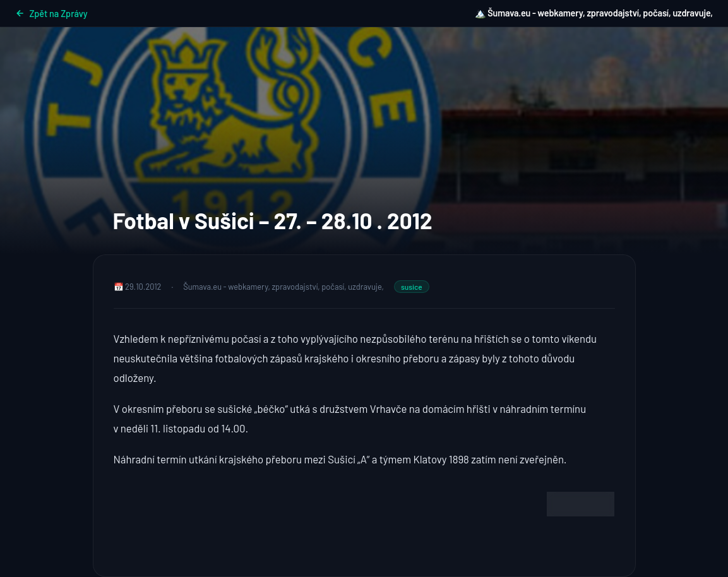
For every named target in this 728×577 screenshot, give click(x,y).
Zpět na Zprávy (51, 14)
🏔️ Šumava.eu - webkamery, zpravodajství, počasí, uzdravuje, (594, 13)
